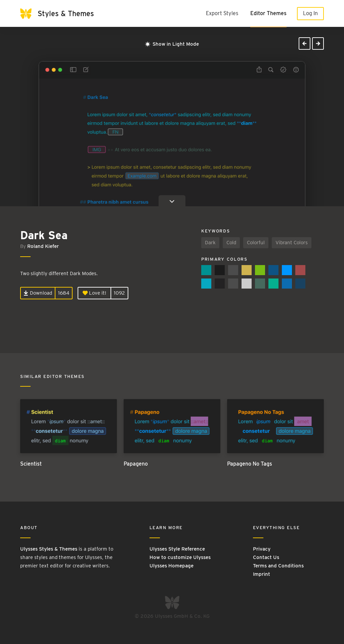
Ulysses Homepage (171, 566)
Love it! (94, 293)
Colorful (256, 243)
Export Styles (222, 13)
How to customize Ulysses (180, 557)
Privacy (262, 549)
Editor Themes (268, 13)
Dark (210, 243)
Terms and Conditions (278, 566)
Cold (231, 243)
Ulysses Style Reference (177, 549)
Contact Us (266, 557)
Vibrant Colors (292, 243)
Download (38, 293)
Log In (310, 13)
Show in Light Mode (172, 44)
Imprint (262, 574)
